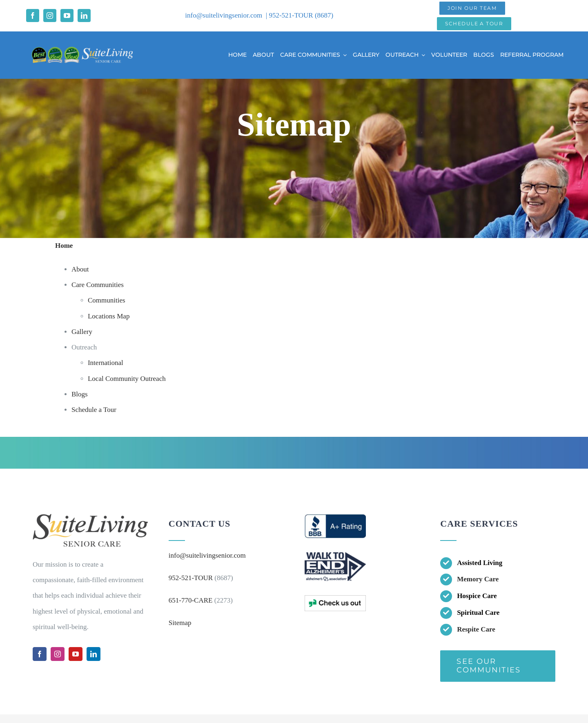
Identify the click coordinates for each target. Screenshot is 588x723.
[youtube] (67, 16)
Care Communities (98, 285)
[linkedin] (84, 16)
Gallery (82, 332)
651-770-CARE (191, 600)
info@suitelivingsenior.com (224, 15)
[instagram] (50, 16)
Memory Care (478, 579)
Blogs (80, 394)
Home (64, 246)
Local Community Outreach (127, 379)
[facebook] (33, 16)
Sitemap (180, 623)
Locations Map (109, 316)
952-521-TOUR (292, 15)
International (106, 363)
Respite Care (476, 629)
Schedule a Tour (94, 410)
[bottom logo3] (335, 599)
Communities (107, 300)
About (80, 269)
